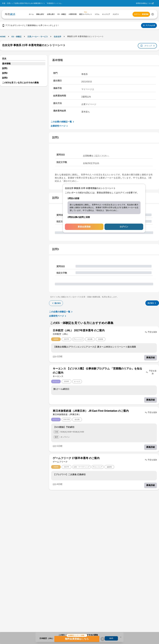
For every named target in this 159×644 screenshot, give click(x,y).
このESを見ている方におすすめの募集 (20, 83)
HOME (3, 37)
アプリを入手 (149, 25)
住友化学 (58, 37)
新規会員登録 (84, 227)
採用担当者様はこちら (144, 3)
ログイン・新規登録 (141, 14)
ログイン (124, 227)
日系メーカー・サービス (38, 37)
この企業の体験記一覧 (63, 122)
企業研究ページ (60, 126)
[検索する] (153, 14)
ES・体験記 (16, 37)
